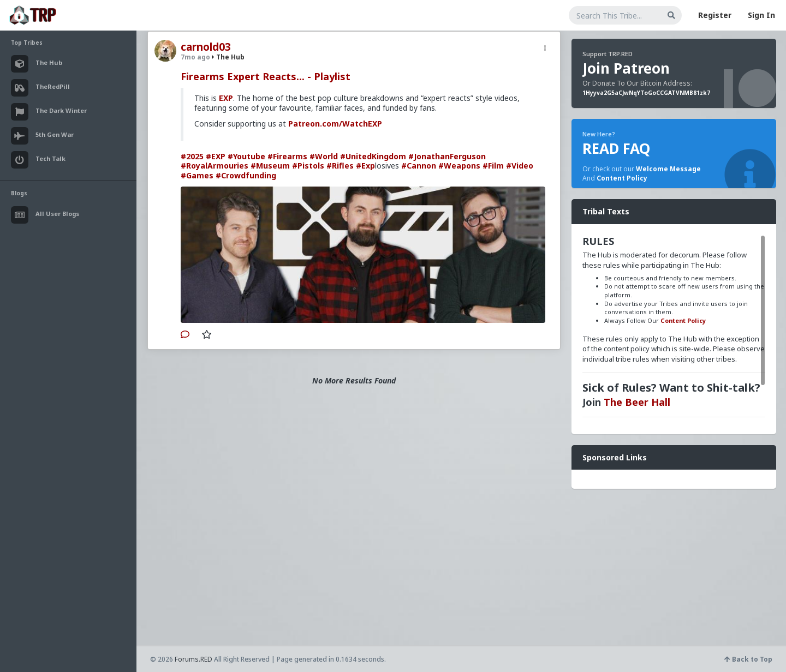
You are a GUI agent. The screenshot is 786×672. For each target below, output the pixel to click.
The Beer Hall (637, 402)
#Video (520, 166)
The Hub (228, 57)
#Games (197, 175)
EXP (226, 98)
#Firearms (287, 156)
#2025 (192, 156)
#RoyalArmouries (215, 166)
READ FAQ (616, 148)
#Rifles (340, 166)
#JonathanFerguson (447, 156)
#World (324, 156)
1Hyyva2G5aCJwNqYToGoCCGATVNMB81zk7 (646, 93)
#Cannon (419, 166)
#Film (493, 166)
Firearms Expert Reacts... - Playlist (266, 76)
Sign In (761, 15)
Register (715, 15)
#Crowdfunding (246, 175)
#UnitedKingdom (373, 156)
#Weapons (459, 166)
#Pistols (308, 166)
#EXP (216, 156)
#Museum (270, 166)
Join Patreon (626, 68)
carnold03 (206, 47)
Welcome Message (668, 169)
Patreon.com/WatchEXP (335, 124)
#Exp (365, 166)
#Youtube (246, 156)
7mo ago (195, 57)
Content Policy (622, 178)
